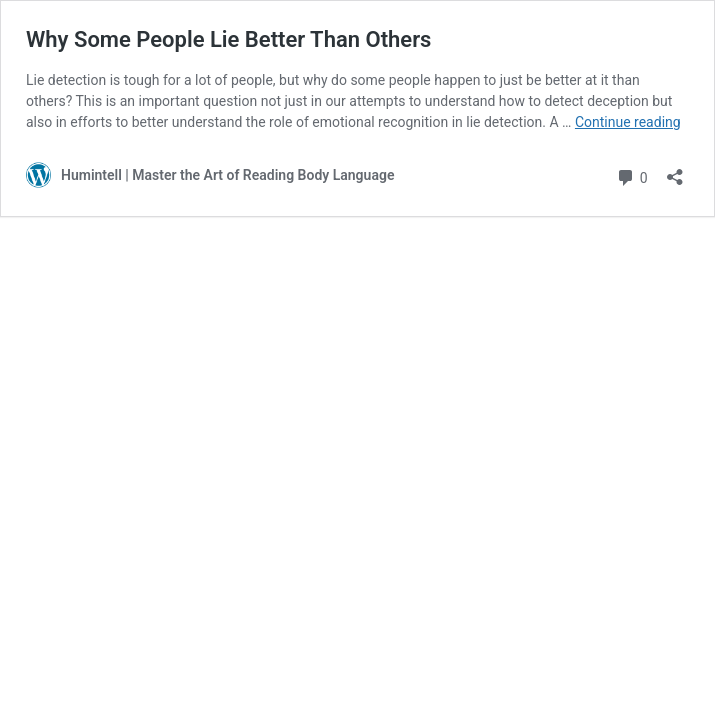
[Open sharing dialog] (675, 170)
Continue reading (628, 122)
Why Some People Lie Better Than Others (228, 39)
